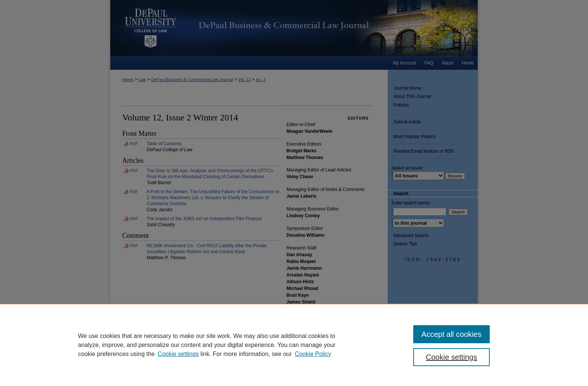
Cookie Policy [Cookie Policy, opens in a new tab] (313, 354)
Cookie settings (178, 354)
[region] (294, 345)
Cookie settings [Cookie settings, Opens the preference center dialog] (452, 357)
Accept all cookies (451, 334)
